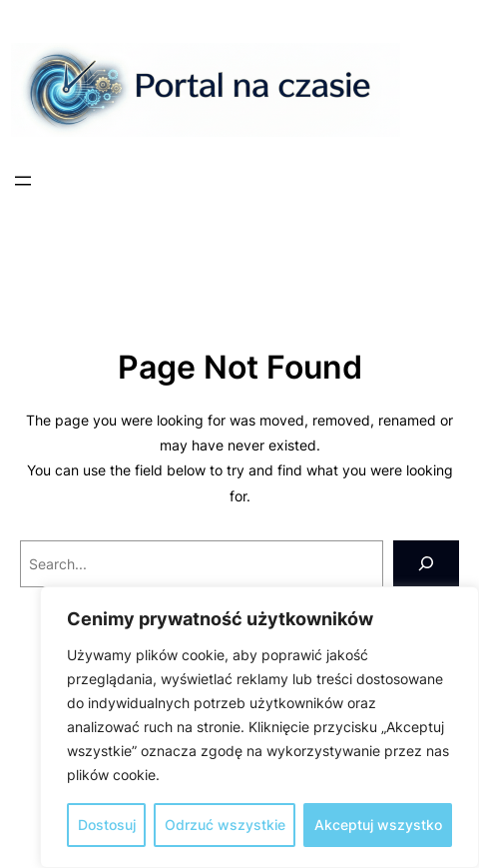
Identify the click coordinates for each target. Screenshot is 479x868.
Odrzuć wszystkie (225, 825)
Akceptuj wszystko (378, 825)
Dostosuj (107, 825)
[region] (259, 727)
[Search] (426, 564)
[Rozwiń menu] (23, 181)
